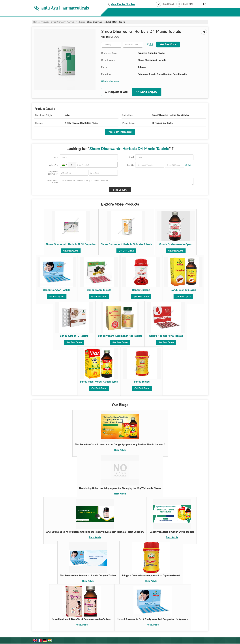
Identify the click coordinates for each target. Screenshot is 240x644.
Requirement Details (53, 181)
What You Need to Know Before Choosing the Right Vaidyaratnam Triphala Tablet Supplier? (95, 532)
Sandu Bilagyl (142, 382)
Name (56, 157)
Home (36, 22)
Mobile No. (53, 165)
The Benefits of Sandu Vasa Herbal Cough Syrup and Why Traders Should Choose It (120, 445)
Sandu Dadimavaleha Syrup (176, 244)
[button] (123, 4)
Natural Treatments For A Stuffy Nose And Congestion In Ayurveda (153, 619)
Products (45, 22)
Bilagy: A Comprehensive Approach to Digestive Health (151, 576)
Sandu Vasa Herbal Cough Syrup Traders (172, 532)
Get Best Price (168, 45)
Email (131, 157)
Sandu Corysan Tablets (57, 290)
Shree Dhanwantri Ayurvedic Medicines (68, 22)
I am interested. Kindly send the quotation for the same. (127, 181)
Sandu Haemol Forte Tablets (166, 336)
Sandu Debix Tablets (99, 290)
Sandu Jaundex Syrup (183, 290)
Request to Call (116, 92)
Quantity (130, 165)
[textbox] (133, 45)
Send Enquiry (147, 92)
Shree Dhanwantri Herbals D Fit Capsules (71, 244)
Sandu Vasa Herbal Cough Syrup (99, 382)
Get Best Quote (71, 251)
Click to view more (110, 81)
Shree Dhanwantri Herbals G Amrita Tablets (126, 244)
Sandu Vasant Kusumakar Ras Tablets (120, 336)
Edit (150, 45)
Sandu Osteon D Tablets (74, 336)
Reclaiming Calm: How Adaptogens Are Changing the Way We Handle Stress (120, 488)
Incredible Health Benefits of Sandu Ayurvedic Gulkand (82, 619)
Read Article (120, 450)
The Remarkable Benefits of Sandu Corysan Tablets (88, 576)
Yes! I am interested (120, 132)
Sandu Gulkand (141, 290)
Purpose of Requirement (53, 173)
